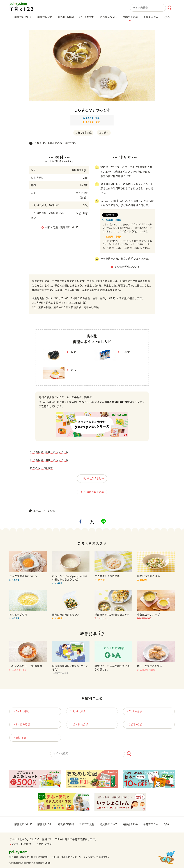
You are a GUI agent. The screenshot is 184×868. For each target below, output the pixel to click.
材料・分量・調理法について (62, 227)
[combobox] (152, 8)
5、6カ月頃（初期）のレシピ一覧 (49, 452)
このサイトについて (20, 844)
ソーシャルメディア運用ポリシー (95, 857)
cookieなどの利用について (64, 857)
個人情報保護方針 (40, 857)
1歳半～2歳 (134, 724)
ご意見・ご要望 (43, 844)
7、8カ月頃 (134, 711)
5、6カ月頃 (77, 711)
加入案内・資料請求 (19, 857)
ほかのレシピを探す (41, 468)
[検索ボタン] (170, 8)
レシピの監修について (127, 267)
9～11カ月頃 (21, 724)
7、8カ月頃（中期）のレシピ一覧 (49, 460)
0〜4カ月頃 (20, 711)
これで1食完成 (83, 133)
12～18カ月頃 (79, 724)
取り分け (104, 133)
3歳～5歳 (19, 738)
